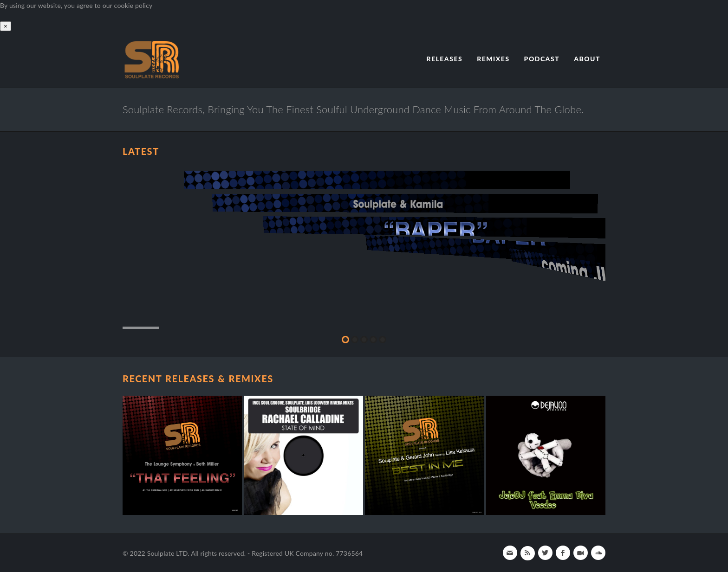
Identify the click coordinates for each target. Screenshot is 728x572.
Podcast (542, 59)
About (587, 59)
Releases (444, 59)
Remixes (493, 59)
